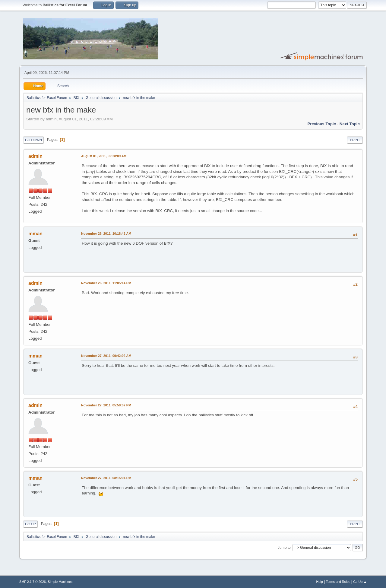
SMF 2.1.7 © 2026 (33, 582)
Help (320, 582)
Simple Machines (60, 582)
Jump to (284, 548)
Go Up (30, 524)
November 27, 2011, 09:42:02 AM (106, 356)
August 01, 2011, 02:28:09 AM (104, 156)
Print (355, 140)
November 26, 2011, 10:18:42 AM (106, 234)
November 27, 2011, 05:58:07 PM (106, 405)
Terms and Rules (338, 582)
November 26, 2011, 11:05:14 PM (106, 283)
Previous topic (322, 124)
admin (35, 156)
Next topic (350, 124)
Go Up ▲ (360, 582)
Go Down (33, 140)
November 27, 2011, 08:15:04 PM (106, 478)
